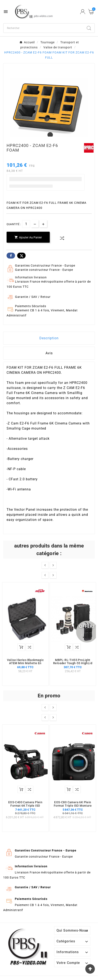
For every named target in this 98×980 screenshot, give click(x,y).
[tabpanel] (49, 109)
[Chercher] (43, 28)
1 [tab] (49, 135)
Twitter (21, 256)
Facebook (11, 256)
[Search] (89, 28)
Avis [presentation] (49, 353)
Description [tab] (49, 338)
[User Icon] (83, 12)
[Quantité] (26, 224)
